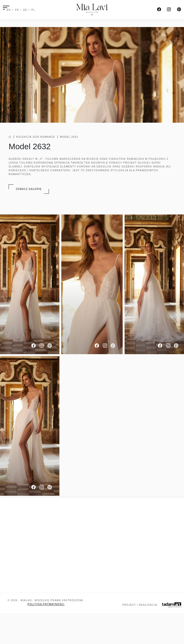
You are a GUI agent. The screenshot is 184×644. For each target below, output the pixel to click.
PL (33, 10)
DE (25, 10)
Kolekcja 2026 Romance (36, 137)
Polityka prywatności (46, 604)
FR (17, 10)
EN (9, 10)
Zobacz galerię (29, 189)
